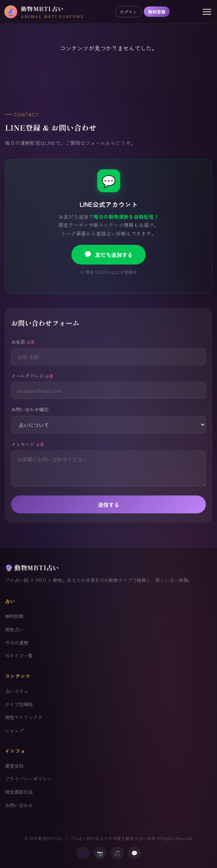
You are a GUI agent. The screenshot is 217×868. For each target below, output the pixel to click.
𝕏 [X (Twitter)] (83, 853)
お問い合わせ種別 (30, 418)
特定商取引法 (19, 792)
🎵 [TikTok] (117, 853)
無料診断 (14, 616)
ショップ (14, 730)
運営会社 (14, 766)
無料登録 (157, 12)
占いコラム (17, 691)
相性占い (14, 629)
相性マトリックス (24, 717)
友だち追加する (108, 255)
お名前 (23, 350)
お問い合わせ (19, 805)
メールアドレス (32, 384)
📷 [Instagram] (100, 853)
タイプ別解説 (19, 704)
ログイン (128, 12)
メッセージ (27, 453)
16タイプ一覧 (19, 656)
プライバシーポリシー (28, 779)
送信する (109, 513)
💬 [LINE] (135, 853)
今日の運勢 (17, 643)
